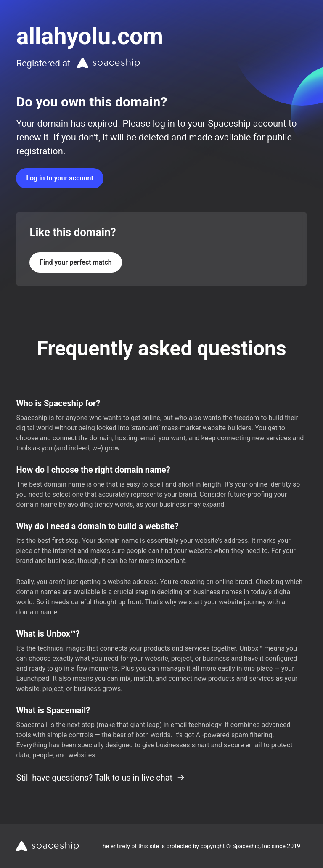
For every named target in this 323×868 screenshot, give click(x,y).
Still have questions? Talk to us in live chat (101, 778)
